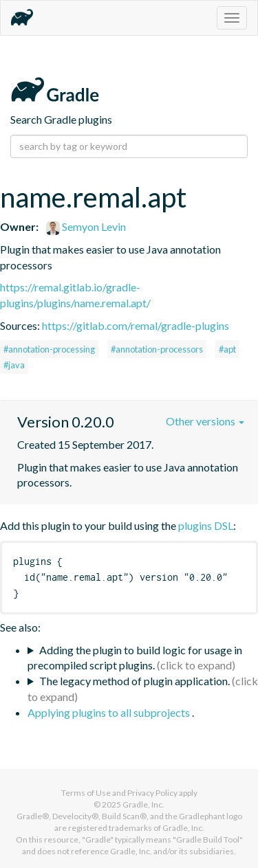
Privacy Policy (152, 793)
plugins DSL (206, 525)
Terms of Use (86, 793)
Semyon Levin (86, 226)
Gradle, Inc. (143, 804)
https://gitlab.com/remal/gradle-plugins (136, 325)
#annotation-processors (157, 349)
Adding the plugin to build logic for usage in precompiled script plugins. (135, 658)
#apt (227, 349)
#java (14, 365)
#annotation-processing (49, 349)
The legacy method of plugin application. (135, 681)
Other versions (205, 421)
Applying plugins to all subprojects (110, 712)
